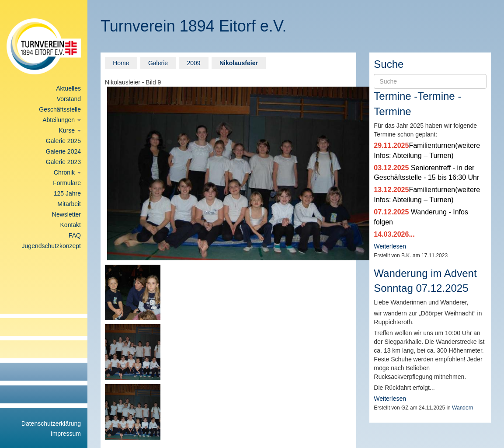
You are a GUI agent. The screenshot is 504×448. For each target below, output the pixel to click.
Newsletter (66, 214)
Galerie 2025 (63, 141)
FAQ (75, 235)
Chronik (67, 172)
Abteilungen (62, 120)
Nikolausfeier (239, 63)
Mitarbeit (69, 204)
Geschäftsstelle (60, 109)
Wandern (462, 408)
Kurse (70, 130)
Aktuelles (68, 88)
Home (121, 63)
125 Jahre (67, 193)
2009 (193, 63)
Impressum (66, 434)
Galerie (158, 63)
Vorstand (69, 99)
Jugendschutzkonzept (51, 246)
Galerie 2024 (63, 151)
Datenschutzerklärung (51, 423)
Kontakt (71, 225)
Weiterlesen (390, 246)
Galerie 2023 (63, 162)
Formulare (67, 183)
